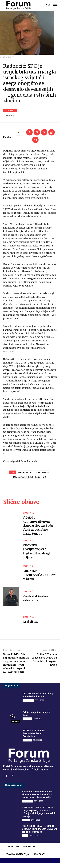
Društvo (26, 825)
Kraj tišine (30, 627)
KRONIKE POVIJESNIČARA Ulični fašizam (40, 580)
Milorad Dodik (19, 482)
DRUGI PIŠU (10, 116)
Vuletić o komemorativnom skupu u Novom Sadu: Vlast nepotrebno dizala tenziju (38, 531)
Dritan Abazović (42, 477)
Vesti (25, 840)
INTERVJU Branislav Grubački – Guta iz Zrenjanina (34, 739)
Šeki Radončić (34, 482)
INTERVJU (27, 724)
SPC (45, 482)
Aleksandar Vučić (25, 477)
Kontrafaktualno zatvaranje (35, 603)
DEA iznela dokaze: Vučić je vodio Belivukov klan (38, 700)
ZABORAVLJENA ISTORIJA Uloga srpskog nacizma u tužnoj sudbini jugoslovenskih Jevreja (39, 817)
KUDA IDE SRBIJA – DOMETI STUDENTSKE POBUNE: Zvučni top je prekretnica (39, 834)
